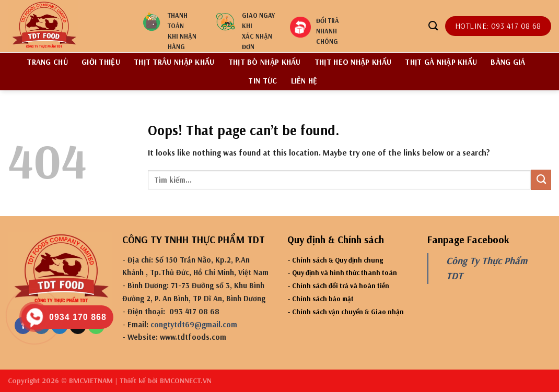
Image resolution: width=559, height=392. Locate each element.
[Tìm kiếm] (433, 26)
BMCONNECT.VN (186, 381)
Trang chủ (47, 62)
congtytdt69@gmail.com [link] (194, 324)
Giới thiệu (101, 62)
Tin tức (263, 81)
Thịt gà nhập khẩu (441, 62)
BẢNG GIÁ (508, 62)
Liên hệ (304, 81)
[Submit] (541, 180)
